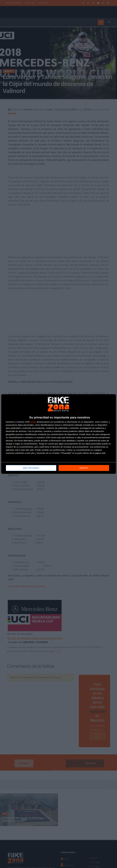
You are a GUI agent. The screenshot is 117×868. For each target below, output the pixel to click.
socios (33, 422)
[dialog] (59, 434)
